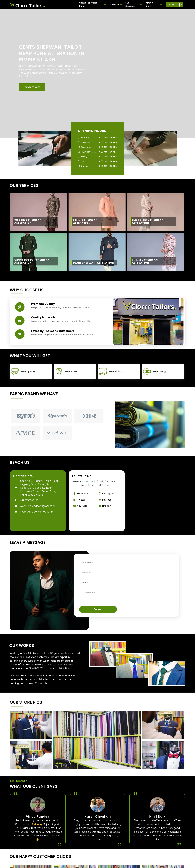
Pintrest (104, 500)
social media (89, 481)
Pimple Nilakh (154, 4)
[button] (32, 87)
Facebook (80, 494)
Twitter (79, 500)
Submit (98, 609)
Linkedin (104, 506)
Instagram (106, 494)
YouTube (80, 506)
